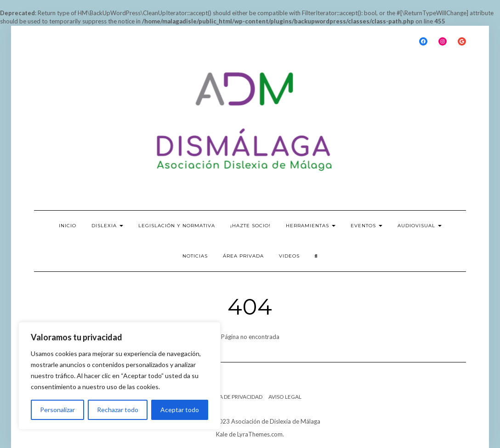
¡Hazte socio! (250, 226)
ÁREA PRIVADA (243, 256)
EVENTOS (366, 226)
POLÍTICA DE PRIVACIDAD (231, 397)
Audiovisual (420, 226)
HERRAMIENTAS (311, 226)
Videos (289, 256)
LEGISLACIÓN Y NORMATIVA (177, 226)
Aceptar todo (180, 410)
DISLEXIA (107, 226)
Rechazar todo (118, 410)
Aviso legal (285, 397)
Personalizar (57, 410)
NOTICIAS (195, 256)
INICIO (68, 226)
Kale (222, 434)
